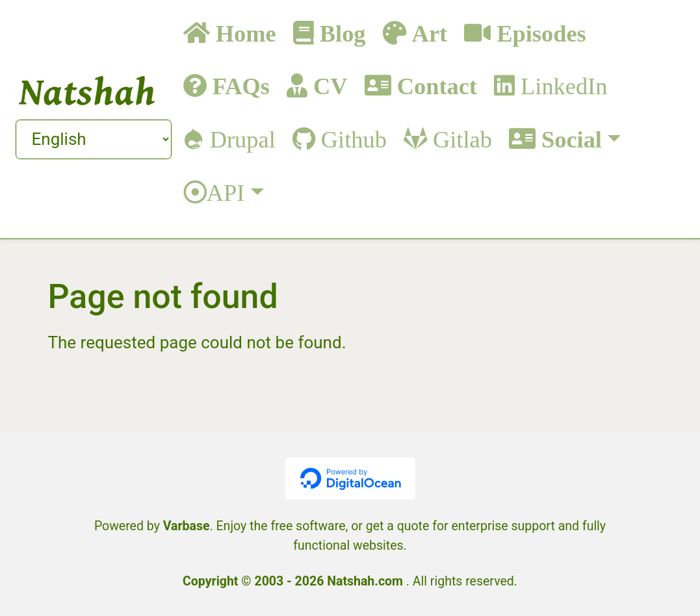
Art (427, 33)
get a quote (398, 526)
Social (569, 139)
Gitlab (460, 139)
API (226, 192)
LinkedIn (561, 85)
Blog (340, 33)
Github (351, 139)
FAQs (238, 85)
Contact (434, 85)
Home (243, 33)
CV (328, 85)
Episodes (538, 33)
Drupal (240, 139)
